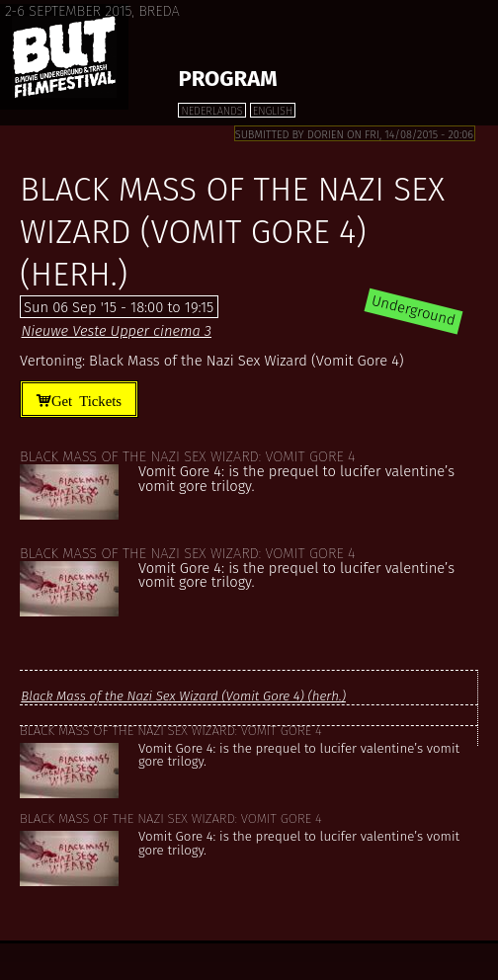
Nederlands (211, 111)
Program (227, 79)
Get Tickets (86, 400)
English (273, 111)
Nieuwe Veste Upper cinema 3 (116, 331)
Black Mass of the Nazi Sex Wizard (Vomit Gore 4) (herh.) (183, 696)
